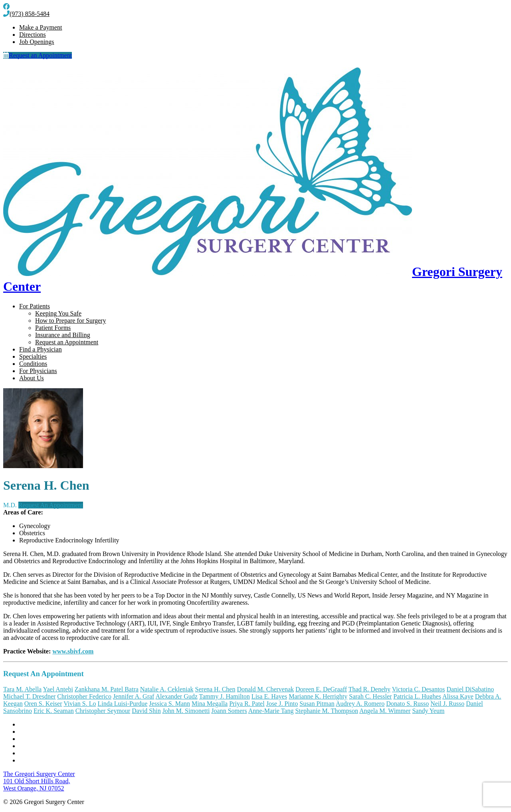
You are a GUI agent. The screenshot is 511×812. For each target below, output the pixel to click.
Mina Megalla (210, 704)
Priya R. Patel (247, 704)
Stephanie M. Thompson (326, 711)
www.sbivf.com (73, 651)
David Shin (146, 711)
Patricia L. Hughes (417, 696)
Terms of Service (41, 746)
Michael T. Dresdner (29, 696)
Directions (33, 35)
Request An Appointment (51, 505)
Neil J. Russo (447, 704)
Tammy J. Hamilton (225, 696)
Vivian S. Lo (80, 704)
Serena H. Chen (215, 689)
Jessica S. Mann (169, 704)
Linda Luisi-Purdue (122, 704)
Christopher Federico (84, 696)
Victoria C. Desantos (419, 689)
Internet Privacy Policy (49, 753)
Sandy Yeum (428, 711)
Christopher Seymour (103, 711)
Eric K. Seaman (54, 711)
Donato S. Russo (407, 704)
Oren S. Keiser (43, 704)
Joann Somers (229, 711)
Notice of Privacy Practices (54, 739)
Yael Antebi (58, 689)
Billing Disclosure (43, 760)
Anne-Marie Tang (271, 711)
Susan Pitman (317, 704)
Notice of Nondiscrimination (56, 732)
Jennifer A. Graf (134, 696)
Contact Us (34, 724)
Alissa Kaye (458, 696)
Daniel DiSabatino (470, 689)
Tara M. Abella (22, 689)
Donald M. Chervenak (265, 689)
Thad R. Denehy (369, 689)
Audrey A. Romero (360, 704)
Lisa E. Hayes (269, 696)
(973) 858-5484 (26, 14)
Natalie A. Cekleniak (167, 689)
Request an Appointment (38, 55)
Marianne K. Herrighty (318, 696)
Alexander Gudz (177, 696)
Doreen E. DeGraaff (321, 689)
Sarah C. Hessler (370, 696)
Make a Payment (41, 27)
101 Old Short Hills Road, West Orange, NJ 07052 (39, 781)
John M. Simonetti (186, 711)
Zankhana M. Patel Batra (107, 689)
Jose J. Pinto (282, 704)
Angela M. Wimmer (385, 711)
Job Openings (37, 42)
